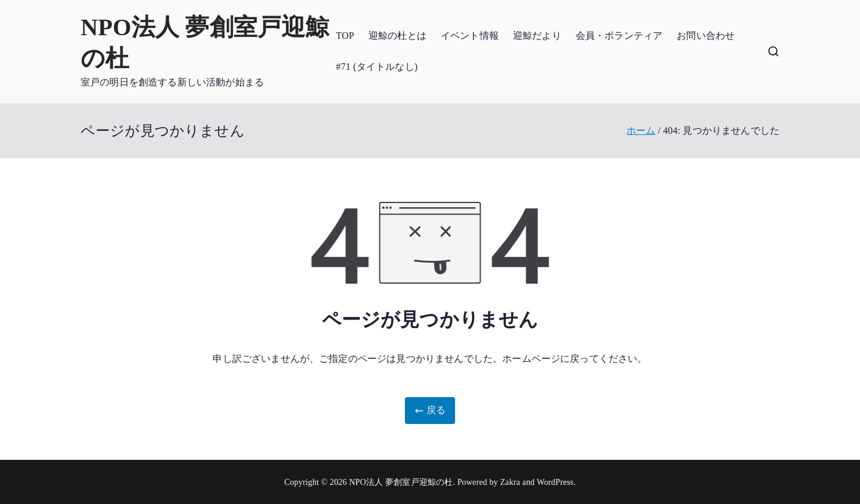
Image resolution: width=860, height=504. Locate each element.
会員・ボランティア (619, 36)
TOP (345, 36)
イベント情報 (470, 36)
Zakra (510, 482)
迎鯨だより (537, 36)
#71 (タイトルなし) (377, 67)
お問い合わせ (706, 36)
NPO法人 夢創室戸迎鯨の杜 (401, 482)
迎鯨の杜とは (397, 36)
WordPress (555, 482)
